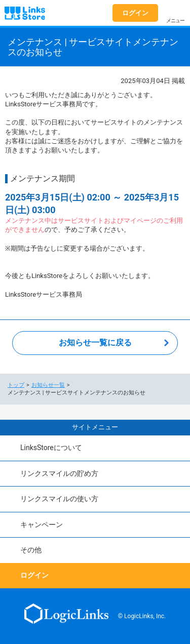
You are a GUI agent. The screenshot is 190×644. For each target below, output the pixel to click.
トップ (16, 385)
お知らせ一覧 (48, 385)
